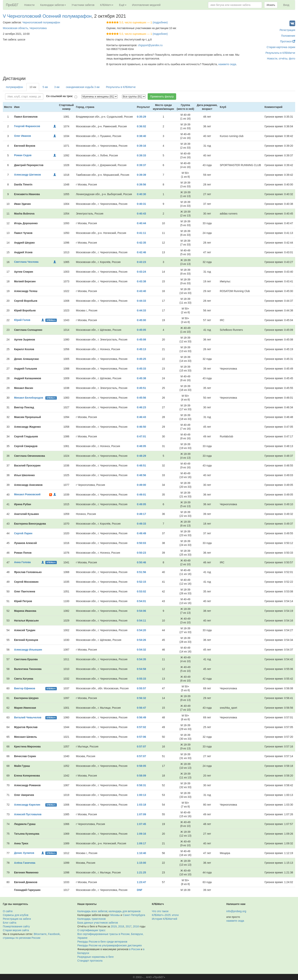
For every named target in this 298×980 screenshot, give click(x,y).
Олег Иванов (22, 136)
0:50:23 (141, 553)
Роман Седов (23, 155)
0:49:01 (141, 495)
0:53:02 (141, 591)
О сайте (8, 911)
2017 (128, 926)
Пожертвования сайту (16, 926)
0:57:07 (141, 746)
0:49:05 (141, 504)
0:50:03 (141, 543)
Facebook (54, 934)
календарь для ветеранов (125, 911)
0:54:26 (141, 640)
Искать (271, 5)
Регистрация (287, 30)
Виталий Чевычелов (28, 717)
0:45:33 (141, 369)
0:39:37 (141, 165)
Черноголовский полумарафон (41, 22)
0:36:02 (141, 126)
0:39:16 (141, 146)
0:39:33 (141, 155)
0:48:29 (141, 456)
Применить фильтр (162, 97)
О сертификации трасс (91, 930)
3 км (57, 87)
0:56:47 (141, 708)
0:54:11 (141, 621)
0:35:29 (141, 117)
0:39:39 (141, 175)
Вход (286, 5)
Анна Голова (22, 562)
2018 (121, 926)
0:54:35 (141, 659)
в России (134, 949)
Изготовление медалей (146, 5)
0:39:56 (141, 184)
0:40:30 (141, 194)
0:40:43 (141, 214)
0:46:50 (141, 427)
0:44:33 (141, 301)
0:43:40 (141, 291)
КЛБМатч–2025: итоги (165, 915)
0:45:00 (141, 320)
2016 (136, 926)
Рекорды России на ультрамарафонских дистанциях (110, 945)
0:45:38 (141, 378)
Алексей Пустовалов (28, 814)
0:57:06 (141, 737)
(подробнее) (160, 22)
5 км (45, 87)
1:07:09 (141, 814)
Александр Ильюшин (28, 650)
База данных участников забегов (98, 923)
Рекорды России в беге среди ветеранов (102, 942)
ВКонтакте (40, 934)
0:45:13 (141, 349)
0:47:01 (141, 436)
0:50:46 (141, 562)
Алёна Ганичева (25, 863)
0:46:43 (141, 417)
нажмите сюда (227, 64)
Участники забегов (83, 5)
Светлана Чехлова (26, 262)
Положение (288, 36)
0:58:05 (141, 766)
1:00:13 (141, 795)
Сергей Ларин (23, 533)
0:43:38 (141, 281)
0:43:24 (141, 272)
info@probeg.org (236, 911)
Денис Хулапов (24, 853)
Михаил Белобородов (29, 398)
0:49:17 (141, 514)
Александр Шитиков (27, 175)
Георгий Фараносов (27, 126)
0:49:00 (141, 485)
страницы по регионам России (22, 938)
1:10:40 (141, 853)
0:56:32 (141, 698)
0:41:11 (141, 233)
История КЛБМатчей (164, 919)
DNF (140, 890)
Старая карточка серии (281, 47)
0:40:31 (141, 204)
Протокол (288, 41)
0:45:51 (141, 388)
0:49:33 (141, 524)
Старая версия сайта (16, 930)
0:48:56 (141, 475)
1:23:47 (141, 882)
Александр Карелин (27, 805)
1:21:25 (141, 872)
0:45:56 (141, 398)
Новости (29, 5)
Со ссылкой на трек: (60, 96)
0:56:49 (141, 717)
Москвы (115, 915)
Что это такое (160, 911)
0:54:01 (141, 601)
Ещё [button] (123, 5)
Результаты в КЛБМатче (280, 53)
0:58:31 (141, 785)
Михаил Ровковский (27, 494)
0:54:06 (141, 611)
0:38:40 (141, 136)
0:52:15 (141, 582)
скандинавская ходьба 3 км (83, 87)
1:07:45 (141, 824)
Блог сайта (10, 923)
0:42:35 (141, 243)
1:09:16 (141, 834)
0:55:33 (141, 679)
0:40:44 (141, 223)
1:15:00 (141, 863)
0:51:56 (141, 572)
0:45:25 (141, 359)
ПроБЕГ (12, 5)
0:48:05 (141, 446)
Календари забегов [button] (53, 5)
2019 (114, 926)
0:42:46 (141, 252)
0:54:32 (141, 650)
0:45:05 (141, 330)
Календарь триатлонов (92, 919)
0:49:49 (141, 533)
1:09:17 (141, 843)
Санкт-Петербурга (134, 915)
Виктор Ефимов (25, 688)
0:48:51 (141, 465)
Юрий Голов (22, 320)
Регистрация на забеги (17, 919)
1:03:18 (141, 805)
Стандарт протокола (90, 961)
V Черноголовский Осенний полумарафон (47, 16)
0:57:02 (141, 727)
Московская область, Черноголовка (25, 28)
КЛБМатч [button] (107, 5)
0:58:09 (141, 776)
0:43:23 (141, 262)
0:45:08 (141, 340)
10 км (33, 87)
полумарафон (14, 87)
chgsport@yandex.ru (150, 45)
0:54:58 (141, 669)
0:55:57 (141, 688)
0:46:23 (141, 407)
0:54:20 (141, 630)
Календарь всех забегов (92, 911)
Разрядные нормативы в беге (96, 957)
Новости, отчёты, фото (281, 59)
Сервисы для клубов (16, 915)
